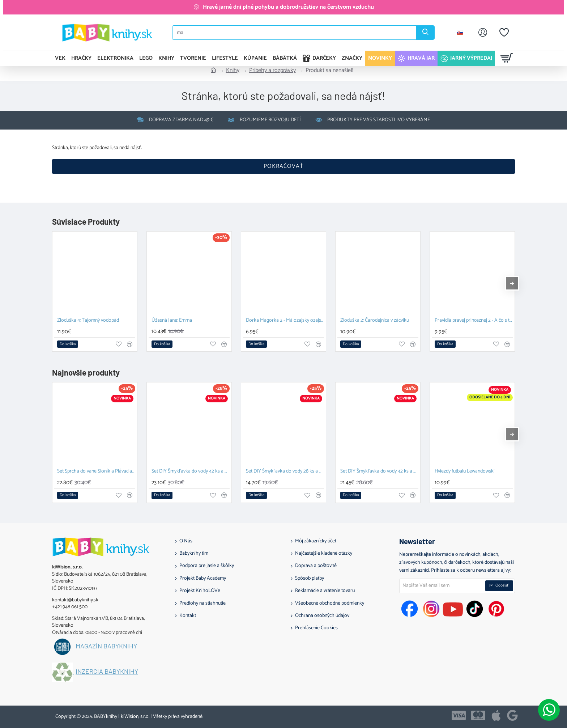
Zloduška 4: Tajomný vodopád (88, 321)
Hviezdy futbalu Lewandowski (465, 472)
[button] (68, 344)
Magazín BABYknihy (106, 646)
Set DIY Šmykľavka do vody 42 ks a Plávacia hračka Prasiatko (191, 472)
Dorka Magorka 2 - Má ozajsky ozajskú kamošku (285, 321)
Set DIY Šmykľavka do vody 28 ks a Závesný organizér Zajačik (285, 472)
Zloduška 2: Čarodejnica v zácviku (375, 321)
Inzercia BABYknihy (107, 672)
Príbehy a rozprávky (272, 71)
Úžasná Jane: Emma (172, 321)
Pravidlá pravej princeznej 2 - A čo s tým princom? (474, 321)
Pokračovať (283, 166)
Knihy (233, 71)
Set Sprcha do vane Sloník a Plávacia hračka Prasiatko (96, 472)
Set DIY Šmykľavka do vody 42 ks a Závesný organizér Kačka (379, 472)
